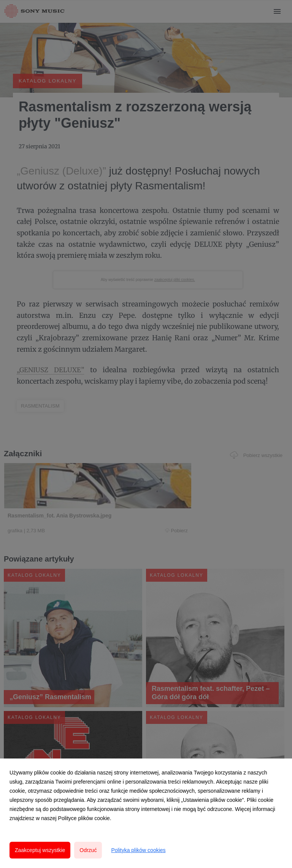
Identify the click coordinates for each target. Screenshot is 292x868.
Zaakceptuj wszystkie (40, 850)
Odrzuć (88, 850)
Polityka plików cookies (138, 850)
